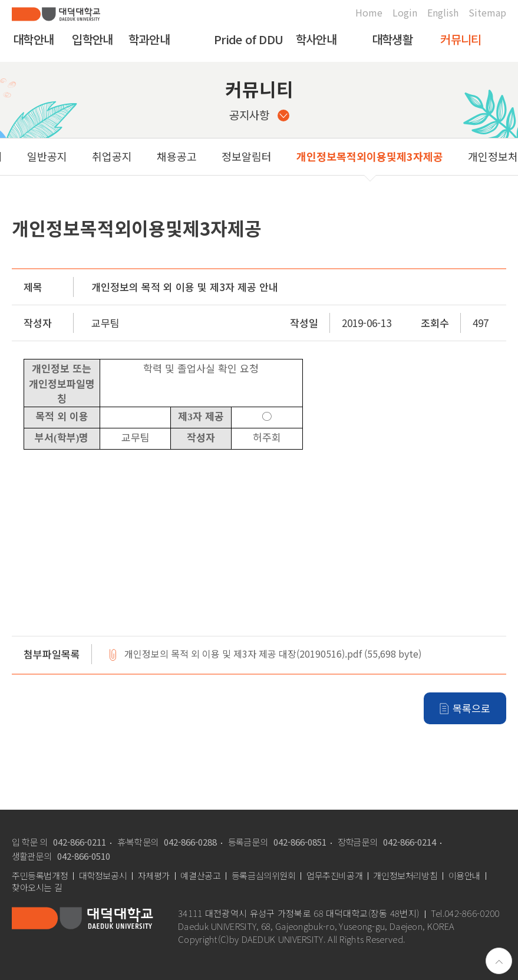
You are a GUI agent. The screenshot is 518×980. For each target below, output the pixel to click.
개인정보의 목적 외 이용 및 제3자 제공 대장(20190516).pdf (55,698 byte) (273, 654)
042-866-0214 (410, 842)
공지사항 (259, 115)
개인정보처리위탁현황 (456, 156)
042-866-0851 (300, 842)
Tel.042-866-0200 (465, 913)
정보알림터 (185, 156)
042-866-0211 (80, 842)
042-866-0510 (84, 856)
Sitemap (487, 12)
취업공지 (50, 156)
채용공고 (115, 156)
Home (369, 12)
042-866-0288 (190, 842)
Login (405, 12)
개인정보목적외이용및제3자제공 (308, 156)
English (443, 12)
